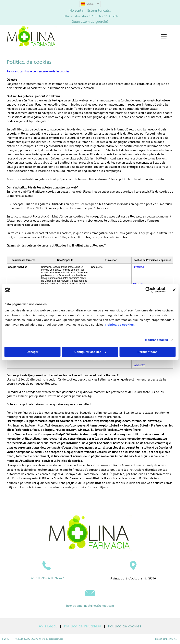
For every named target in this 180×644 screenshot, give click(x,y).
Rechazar (138, 284)
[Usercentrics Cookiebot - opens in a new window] (148, 290)
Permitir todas (147, 352)
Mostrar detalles (156, 340)
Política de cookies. (120, 325)
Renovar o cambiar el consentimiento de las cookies (38, 71)
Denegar (32, 352)
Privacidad (138, 267)
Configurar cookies (90, 352)
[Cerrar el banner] (174, 290)
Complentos (139, 365)
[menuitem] (48, 626)
